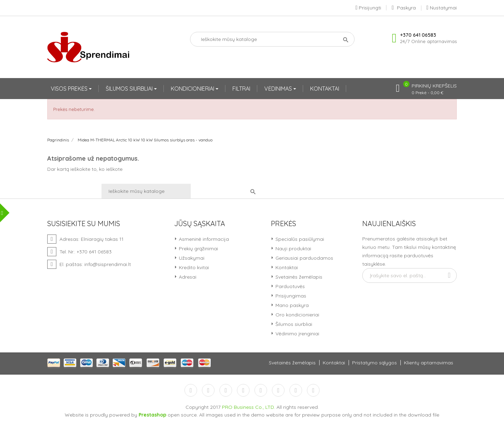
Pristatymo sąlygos (374, 363)
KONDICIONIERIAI (193, 89)
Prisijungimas (290, 296)
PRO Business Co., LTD (248, 407)
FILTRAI (241, 89)
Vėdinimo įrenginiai (297, 334)
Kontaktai (286, 267)
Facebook (191, 390)
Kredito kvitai (193, 267)
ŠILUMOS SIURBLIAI (130, 89)
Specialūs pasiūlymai (299, 239)
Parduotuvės (289, 286)
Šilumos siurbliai (293, 324)
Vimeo (278, 390)
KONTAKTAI (325, 89)
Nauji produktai (293, 249)
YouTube (243, 390)
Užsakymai (191, 258)
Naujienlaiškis (389, 224)
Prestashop (152, 415)
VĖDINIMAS (279, 89)
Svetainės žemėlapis (298, 277)
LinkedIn (313, 390)
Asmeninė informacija (203, 239)
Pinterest (261, 390)
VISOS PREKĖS (70, 89)
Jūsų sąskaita (200, 224)
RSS (226, 390)
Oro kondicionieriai (297, 315)
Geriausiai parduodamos (304, 258)
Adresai (187, 277)
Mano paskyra (291, 305)
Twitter (208, 390)
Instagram (296, 390)
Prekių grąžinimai (198, 249)
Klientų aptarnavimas (429, 363)
